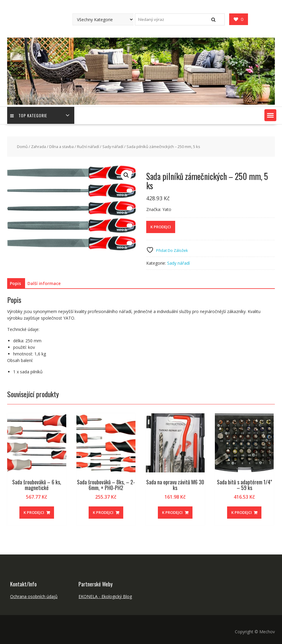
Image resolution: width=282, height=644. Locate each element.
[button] (270, 115)
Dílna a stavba (61, 147)
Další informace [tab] (44, 283)
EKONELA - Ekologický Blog (105, 596)
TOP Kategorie (29, 115)
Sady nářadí (113, 147)
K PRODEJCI (161, 227)
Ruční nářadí (88, 147)
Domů (22, 147)
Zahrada (38, 147)
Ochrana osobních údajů (34, 596)
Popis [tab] (15, 283)
